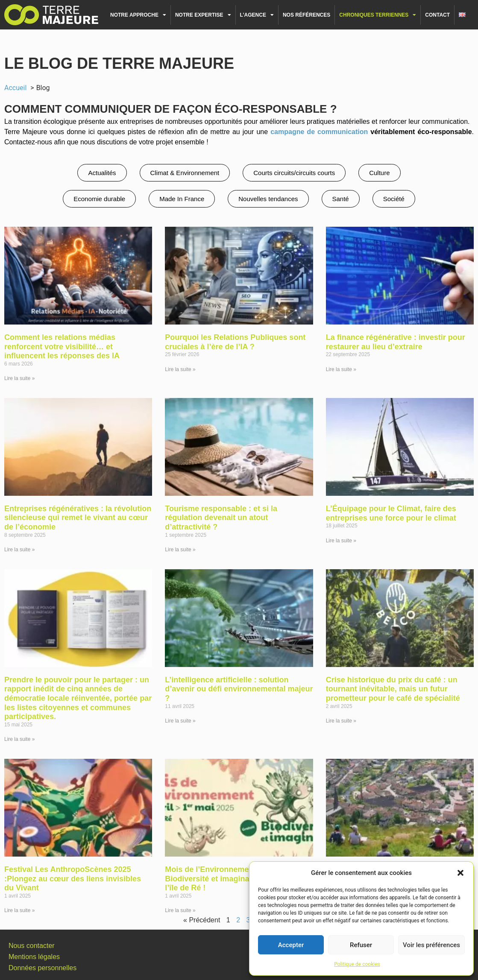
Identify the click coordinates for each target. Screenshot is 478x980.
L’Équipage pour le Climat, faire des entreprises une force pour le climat (391, 513)
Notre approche (138, 15)
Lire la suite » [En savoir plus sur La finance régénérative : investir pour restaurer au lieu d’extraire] (341, 369)
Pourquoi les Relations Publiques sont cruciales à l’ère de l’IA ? (235, 342)
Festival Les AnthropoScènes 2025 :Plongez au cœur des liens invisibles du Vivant (73, 879)
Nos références (306, 15)
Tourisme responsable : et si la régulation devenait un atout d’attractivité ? (221, 518)
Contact (437, 15)
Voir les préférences (431, 945)
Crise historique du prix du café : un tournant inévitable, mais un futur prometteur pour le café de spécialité (393, 689)
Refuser (361, 945)
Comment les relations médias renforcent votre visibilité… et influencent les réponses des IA (62, 347)
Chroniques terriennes (378, 15)
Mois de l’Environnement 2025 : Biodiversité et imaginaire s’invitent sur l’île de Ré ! (237, 879)
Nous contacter (32, 946)
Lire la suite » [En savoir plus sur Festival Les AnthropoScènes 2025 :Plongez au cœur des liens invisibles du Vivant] (19, 910)
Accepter (291, 945)
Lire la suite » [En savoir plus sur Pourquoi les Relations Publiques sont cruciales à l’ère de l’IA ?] (180, 369)
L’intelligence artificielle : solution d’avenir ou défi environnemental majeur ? (239, 689)
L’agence (257, 15)
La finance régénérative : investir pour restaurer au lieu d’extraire (396, 342)
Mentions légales (34, 957)
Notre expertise (203, 15)
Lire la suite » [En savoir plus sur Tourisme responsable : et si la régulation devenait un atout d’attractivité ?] (180, 550)
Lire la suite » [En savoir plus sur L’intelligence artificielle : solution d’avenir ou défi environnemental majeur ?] (180, 721)
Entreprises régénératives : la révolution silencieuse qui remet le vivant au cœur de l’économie (78, 518)
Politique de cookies (357, 964)
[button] (460, 873)
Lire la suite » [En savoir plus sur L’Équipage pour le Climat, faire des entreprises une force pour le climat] (341, 541)
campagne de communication (319, 132)
